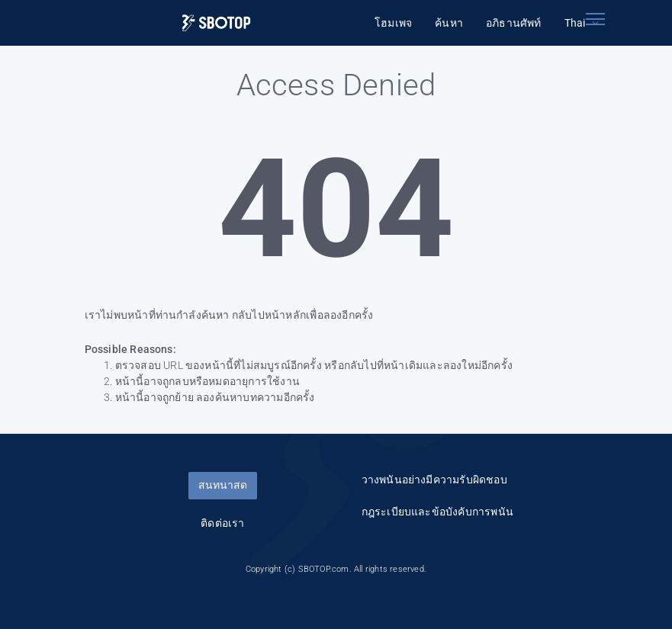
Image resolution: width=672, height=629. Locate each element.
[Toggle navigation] (596, 19)
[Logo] (216, 23)
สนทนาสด (223, 485)
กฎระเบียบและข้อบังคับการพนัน (438, 512)
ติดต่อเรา (222, 523)
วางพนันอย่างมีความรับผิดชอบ (434, 480)
